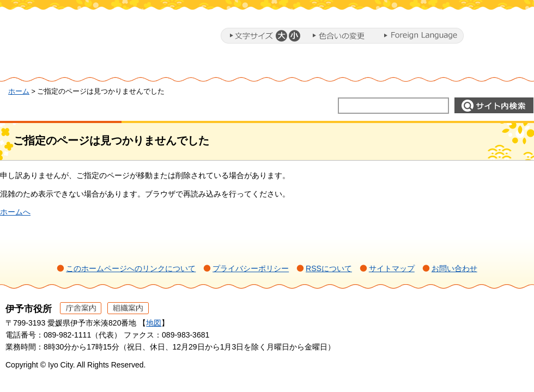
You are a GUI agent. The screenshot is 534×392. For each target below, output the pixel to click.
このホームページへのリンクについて (131, 268)
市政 (491, 67)
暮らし (117, 67)
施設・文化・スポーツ (396, 67)
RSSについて (329, 268)
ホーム (46, 67)
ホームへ (15, 212)
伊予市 (93, 38)
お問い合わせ (454, 268)
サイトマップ (392, 268)
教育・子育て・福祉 (283, 67)
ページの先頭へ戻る (507, 324)
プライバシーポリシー (251, 268)
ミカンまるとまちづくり (189, 67)
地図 (154, 323)
